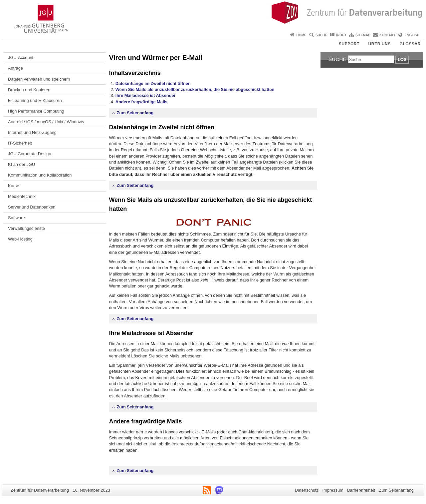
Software (16, 218)
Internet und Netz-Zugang (32, 132)
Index (341, 35)
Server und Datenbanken (32, 207)
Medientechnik (22, 196)
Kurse (13, 186)
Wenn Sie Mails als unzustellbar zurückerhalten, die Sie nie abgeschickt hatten (195, 89)
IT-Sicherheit (20, 143)
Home (302, 35)
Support (349, 44)
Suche (321, 35)
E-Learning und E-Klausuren (35, 100)
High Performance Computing (36, 111)
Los (402, 59)
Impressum (333, 490)
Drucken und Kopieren (29, 90)
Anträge (15, 68)
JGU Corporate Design (29, 154)
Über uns (380, 44)
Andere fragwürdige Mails (141, 102)
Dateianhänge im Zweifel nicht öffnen (153, 83)
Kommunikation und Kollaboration (40, 175)
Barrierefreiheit (361, 490)
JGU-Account (21, 57)
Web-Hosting (20, 239)
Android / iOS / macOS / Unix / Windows (46, 122)
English (412, 35)
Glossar (410, 44)
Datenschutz (307, 490)
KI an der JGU (21, 164)
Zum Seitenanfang (135, 113)
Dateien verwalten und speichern (39, 79)
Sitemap (363, 35)
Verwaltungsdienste (26, 228)
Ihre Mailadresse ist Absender (146, 95)
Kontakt (387, 35)
